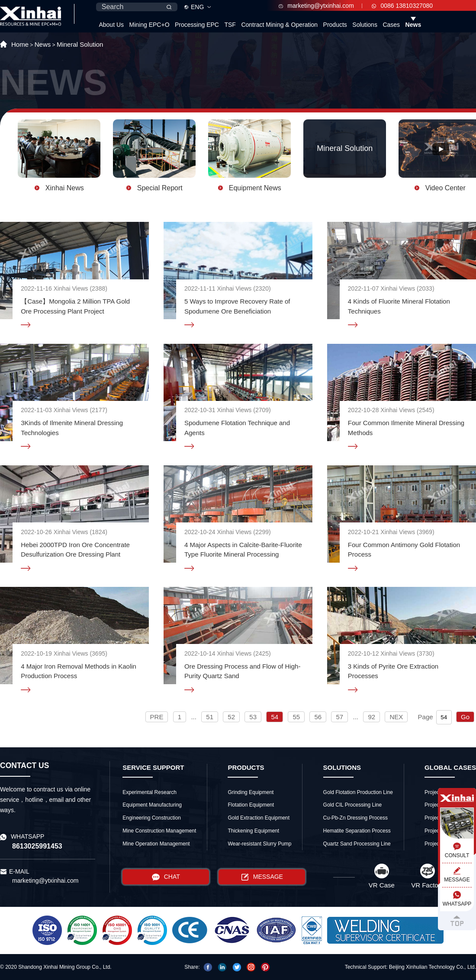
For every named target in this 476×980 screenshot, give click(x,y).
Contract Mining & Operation (279, 25)
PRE (157, 717)
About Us (111, 25)
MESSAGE (262, 877)
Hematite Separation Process (357, 831)
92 (371, 717)
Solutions (365, 25)
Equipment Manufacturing (152, 805)
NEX (396, 717)
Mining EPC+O (150, 25)
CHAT (166, 877)
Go (465, 717)
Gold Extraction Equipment (259, 818)
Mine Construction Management (159, 831)
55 (296, 717)
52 (231, 717)
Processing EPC (197, 25)
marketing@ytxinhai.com (316, 6)
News (413, 25)
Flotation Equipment (251, 805)
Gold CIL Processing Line (353, 805)
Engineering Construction (152, 818)
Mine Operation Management (156, 844)
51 (210, 717)
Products (335, 25)
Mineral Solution (80, 44)
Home (20, 44)
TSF (230, 25)
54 (275, 717)
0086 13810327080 (402, 6)
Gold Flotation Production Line (358, 792)
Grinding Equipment (251, 792)
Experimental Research (150, 792)
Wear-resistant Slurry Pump (259, 844)
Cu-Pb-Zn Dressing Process (355, 818)
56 (318, 717)
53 (253, 717)
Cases (391, 25)
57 (339, 717)
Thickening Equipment (253, 831)
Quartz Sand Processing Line (357, 844)
